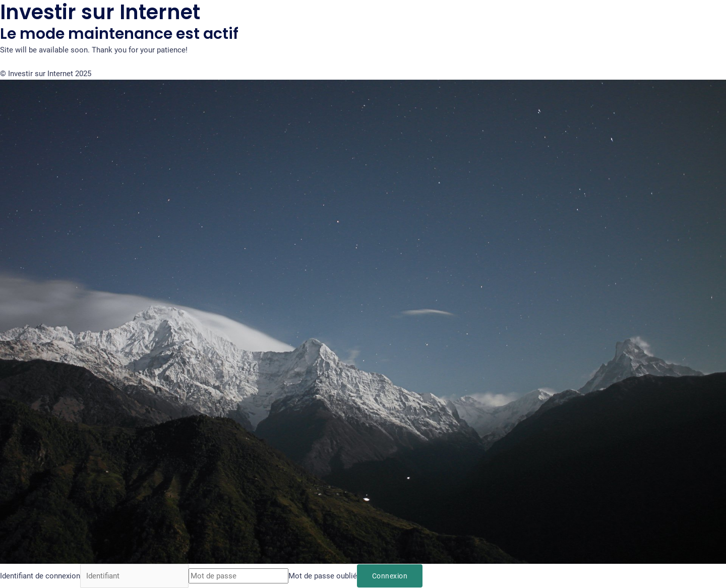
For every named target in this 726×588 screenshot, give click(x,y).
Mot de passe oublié (323, 576)
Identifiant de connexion (40, 576)
